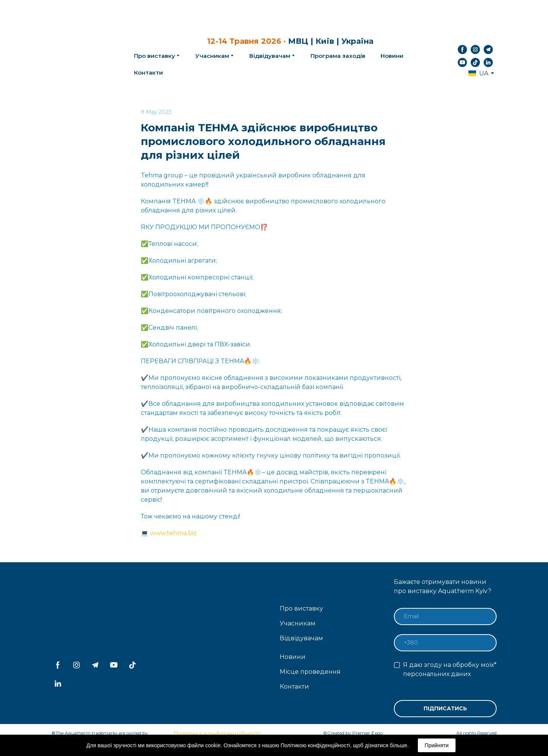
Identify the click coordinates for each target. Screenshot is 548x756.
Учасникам (212, 56)
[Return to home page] (80, 56)
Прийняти (437, 745)
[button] (462, 49)
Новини (392, 56)
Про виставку (301, 608)
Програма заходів (338, 56)
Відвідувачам (270, 56)
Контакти (148, 73)
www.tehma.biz (173, 533)
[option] (478, 73)
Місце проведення (310, 672)
